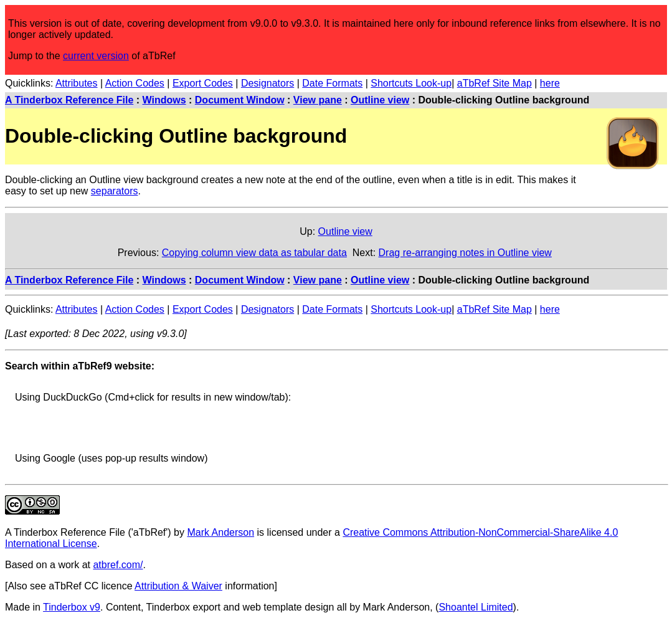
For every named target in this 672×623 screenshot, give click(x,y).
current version (96, 56)
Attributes (77, 83)
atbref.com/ (118, 565)
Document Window (240, 100)
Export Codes (203, 83)
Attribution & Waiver (178, 586)
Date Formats (332, 83)
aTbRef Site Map (495, 83)
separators (115, 191)
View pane (318, 100)
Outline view (380, 100)
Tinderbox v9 (72, 607)
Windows (164, 100)
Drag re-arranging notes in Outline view (465, 253)
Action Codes (135, 83)
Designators (267, 83)
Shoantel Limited (476, 607)
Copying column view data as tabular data (254, 253)
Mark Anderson (220, 532)
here (550, 83)
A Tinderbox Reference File (69, 100)
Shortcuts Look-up (411, 83)
